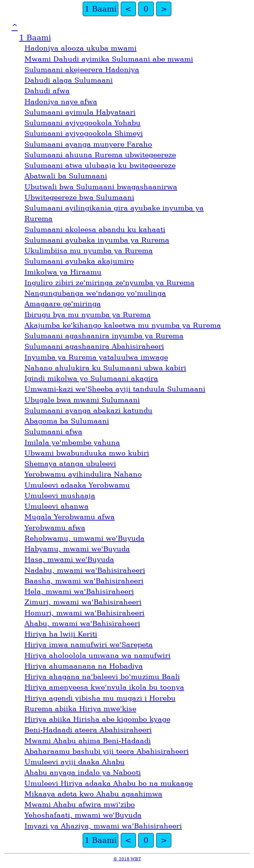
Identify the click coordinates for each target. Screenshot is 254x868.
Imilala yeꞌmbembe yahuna (72, 443)
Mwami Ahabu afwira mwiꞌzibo (80, 805)
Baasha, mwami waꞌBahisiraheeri (84, 581)
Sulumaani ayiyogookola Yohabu (83, 123)
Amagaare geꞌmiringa (63, 304)
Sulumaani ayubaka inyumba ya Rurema (97, 240)
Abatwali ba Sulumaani (66, 176)
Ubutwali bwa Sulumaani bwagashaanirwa (101, 187)
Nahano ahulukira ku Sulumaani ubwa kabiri (105, 368)
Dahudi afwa (47, 91)
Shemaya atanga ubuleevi (70, 464)
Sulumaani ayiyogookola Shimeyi (84, 133)
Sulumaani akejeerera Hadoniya (82, 70)
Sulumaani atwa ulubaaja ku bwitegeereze (100, 165)
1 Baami (101, 9)
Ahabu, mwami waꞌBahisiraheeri (82, 624)
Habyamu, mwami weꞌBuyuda (77, 549)
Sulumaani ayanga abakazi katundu (88, 411)
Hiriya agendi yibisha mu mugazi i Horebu (100, 698)
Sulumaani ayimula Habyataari (80, 112)
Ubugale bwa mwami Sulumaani (82, 400)
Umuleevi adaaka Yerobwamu (77, 485)
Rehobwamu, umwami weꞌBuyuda (85, 538)
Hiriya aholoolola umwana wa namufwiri (98, 656)
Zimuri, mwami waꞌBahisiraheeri (83, 602)
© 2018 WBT (127, 859)
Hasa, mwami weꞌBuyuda (69, 560)
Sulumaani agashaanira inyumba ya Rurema (104, 336)
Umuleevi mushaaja (60, 496)
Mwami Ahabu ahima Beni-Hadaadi (88, 741)
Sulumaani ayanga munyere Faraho (88, 144)
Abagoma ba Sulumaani (67, 421)
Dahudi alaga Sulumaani (69, 80)
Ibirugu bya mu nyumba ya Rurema (88, 315)
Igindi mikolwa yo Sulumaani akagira (91, 379)
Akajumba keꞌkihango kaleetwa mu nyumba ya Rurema (123, 325)
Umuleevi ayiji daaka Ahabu (75, 762)
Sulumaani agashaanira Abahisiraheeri (94, 346)
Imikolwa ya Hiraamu (63, 272)
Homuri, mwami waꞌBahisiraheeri (85, 613)
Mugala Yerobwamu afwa (70, 517)
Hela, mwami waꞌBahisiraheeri (79, 592)
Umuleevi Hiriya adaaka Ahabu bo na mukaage (109, 783)
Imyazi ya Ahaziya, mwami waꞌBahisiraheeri (103, 826)
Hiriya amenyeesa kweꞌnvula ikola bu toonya (104, 687)
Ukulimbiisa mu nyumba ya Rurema (89, 251)
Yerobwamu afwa (55, 528)
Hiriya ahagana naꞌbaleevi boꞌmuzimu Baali (102, 677)
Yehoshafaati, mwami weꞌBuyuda (83, 815)
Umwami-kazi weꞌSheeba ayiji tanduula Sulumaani (115, 389)
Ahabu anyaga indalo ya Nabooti (83, 773)
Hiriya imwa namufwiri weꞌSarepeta (89, 645)
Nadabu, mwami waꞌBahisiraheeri (85, 570)
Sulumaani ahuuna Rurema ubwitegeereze (100, 155)
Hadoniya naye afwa (61, 102)
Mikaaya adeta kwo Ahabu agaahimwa (93, 794)
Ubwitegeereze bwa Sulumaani (79, 198)
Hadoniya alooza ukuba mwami (81, 48)
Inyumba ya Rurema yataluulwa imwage (96, 357)
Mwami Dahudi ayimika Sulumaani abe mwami (109, 59)
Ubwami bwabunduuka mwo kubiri (87, 453)
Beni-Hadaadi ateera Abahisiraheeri (88, 730)
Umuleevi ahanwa (57, 506)
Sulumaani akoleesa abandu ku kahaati (95, 230)
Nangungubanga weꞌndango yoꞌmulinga (95, 293)
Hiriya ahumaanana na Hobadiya (84, 666)
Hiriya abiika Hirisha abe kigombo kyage (97, 719)
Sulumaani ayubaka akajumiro (79, 261)
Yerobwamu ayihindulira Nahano (83, 474)
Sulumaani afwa (53, 432)
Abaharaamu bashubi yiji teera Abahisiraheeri (107, 751)
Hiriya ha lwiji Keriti (61, 634)
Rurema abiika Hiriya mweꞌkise (80, 709)
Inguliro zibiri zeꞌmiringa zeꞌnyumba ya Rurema (109, 283)
